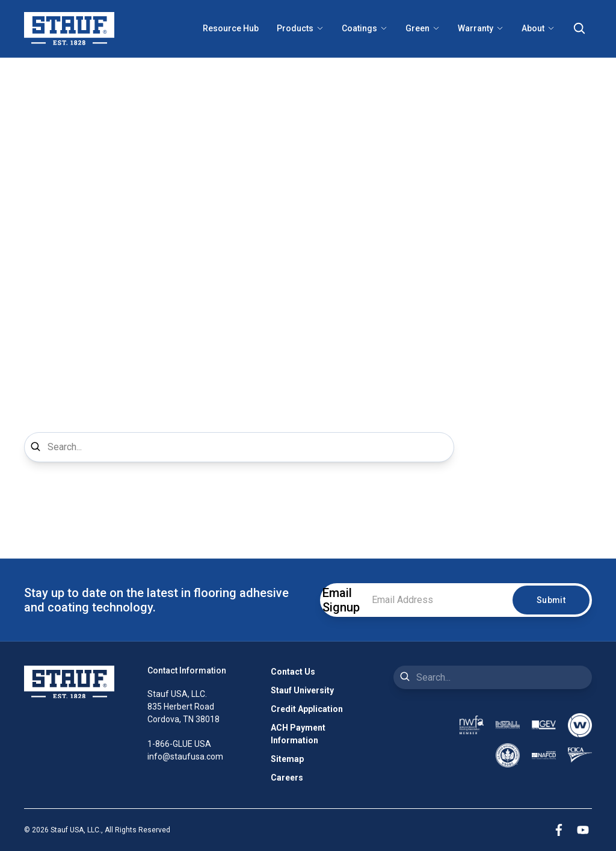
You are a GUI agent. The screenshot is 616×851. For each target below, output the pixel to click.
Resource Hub (231, 28)
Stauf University (302, 690)
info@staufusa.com (185, 757)
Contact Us (293, 672)
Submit (551, 600)
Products (300, 28)
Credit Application (307, 709)
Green (423, 28)
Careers (287, 778)
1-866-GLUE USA (179, 744)
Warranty (481, 28)
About (538, 28)
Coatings (365, 28)
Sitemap (287, 759)
